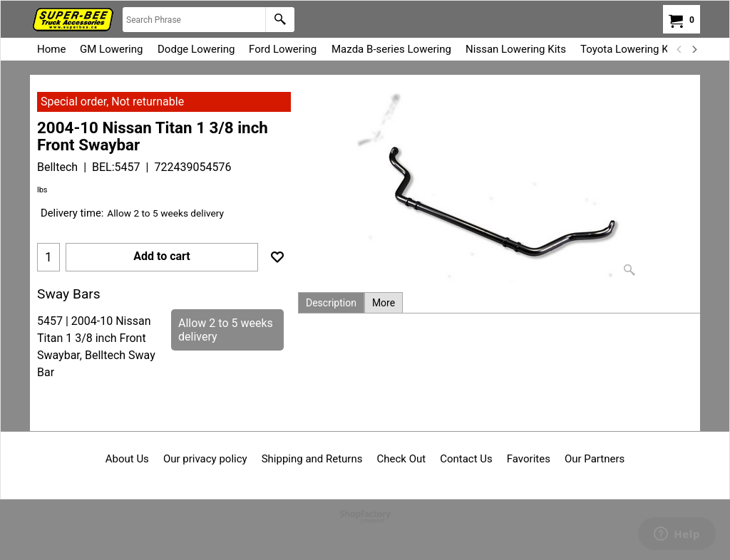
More (384, 303)
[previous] (679, 49)
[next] (694, 49)
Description (331, 303)
